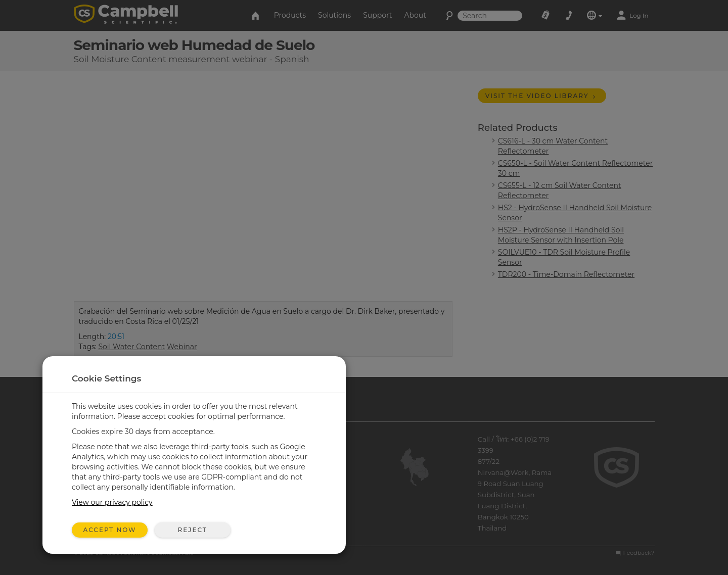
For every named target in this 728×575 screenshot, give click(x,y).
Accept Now (110, 530)
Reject (192, 530)
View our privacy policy (112, 502)
